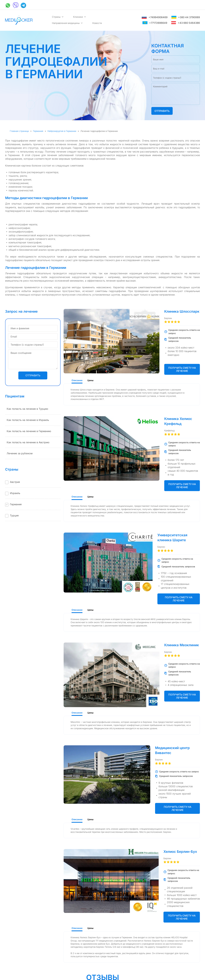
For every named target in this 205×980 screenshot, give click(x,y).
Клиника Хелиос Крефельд (178, 421)
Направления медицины (67, 23)
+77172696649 (155, 23)
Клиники (80, 17)
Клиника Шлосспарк (182, 311)
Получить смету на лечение (182, 369)
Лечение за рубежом (20, 453)
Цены (90, 380)
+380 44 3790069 (186, 17)
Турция (14, 515)
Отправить (162, 111)
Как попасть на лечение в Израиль (28, 420)
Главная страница (19, 131)
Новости (97, 23)
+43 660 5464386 (185, 23)
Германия (38, 131)
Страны (58, 17)
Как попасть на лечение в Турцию (27, 409)
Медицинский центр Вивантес (172, 750)
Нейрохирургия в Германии (62, 131)
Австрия (15, 482)
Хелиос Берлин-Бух (180, 852)
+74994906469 (155, 17)
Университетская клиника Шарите (172, 538)
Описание (77, 380)
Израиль (15, 493)
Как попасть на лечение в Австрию (28, 442)
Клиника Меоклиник (182, 645)
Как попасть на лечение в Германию (29, 431)
